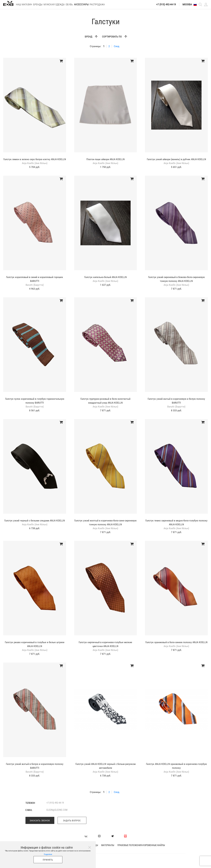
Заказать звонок (40, 821)
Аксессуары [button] (81, 4)
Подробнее (48, 854)
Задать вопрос (72, 821)
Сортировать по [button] (112, 37)
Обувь (69, 4)
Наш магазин (24, 4)
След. (117, 46)
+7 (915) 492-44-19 (166, 4)
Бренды (38, 4)
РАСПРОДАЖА (97, 4)
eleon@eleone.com (57, 810)
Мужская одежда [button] (54, 4)
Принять (48, 860)
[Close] (90, 847)
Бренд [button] (89, 37)
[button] (195, 4)
